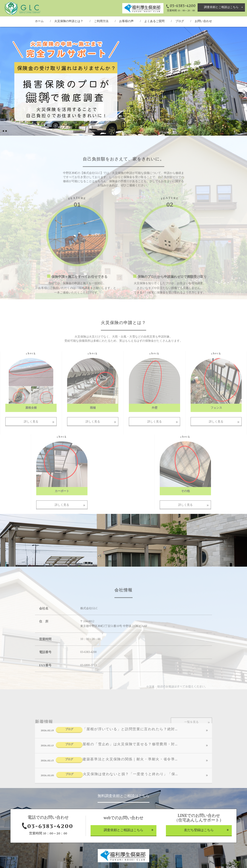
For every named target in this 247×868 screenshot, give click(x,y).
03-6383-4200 (183, 6)
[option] (123, 81)
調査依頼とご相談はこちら (221, 7)
